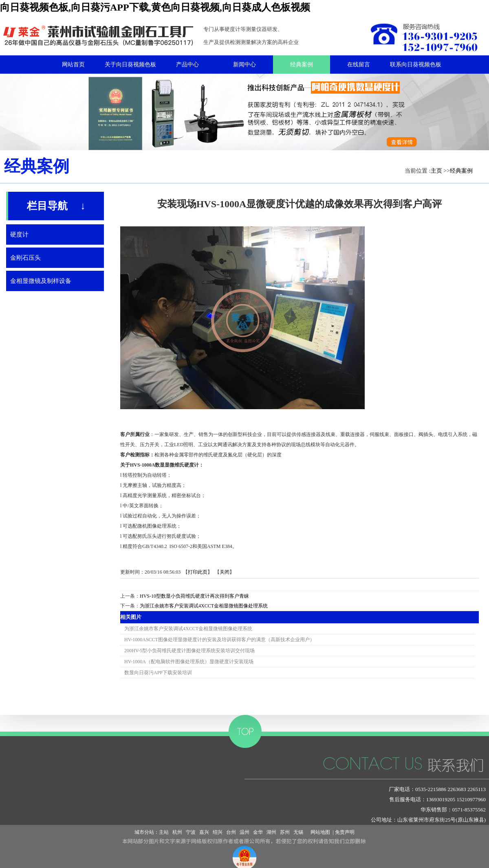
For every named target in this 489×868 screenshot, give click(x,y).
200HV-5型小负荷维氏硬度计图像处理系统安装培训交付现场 (189, 651)
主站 (164, 832)
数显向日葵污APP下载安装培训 (158, 673)
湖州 (271, 832)
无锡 (298, 832)
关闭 (225, 572)
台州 (231, 832)
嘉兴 (204, 832)
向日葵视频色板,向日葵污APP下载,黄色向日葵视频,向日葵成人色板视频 (155, 7)
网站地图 (319, 832)
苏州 (285, 832)
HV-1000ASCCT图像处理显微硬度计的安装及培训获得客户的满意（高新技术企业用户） (219, 640)
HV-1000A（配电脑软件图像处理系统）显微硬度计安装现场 (189, 662)
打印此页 (198, 572)
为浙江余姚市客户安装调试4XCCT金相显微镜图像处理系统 (204, 606)
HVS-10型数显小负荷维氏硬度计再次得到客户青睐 (194, 596)
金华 (258, 832)
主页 (436, 171)
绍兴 (218, 832)
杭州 (177, 832)
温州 (244, 832)
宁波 (191, 832)
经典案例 (461, 171)
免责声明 (345, 832)
